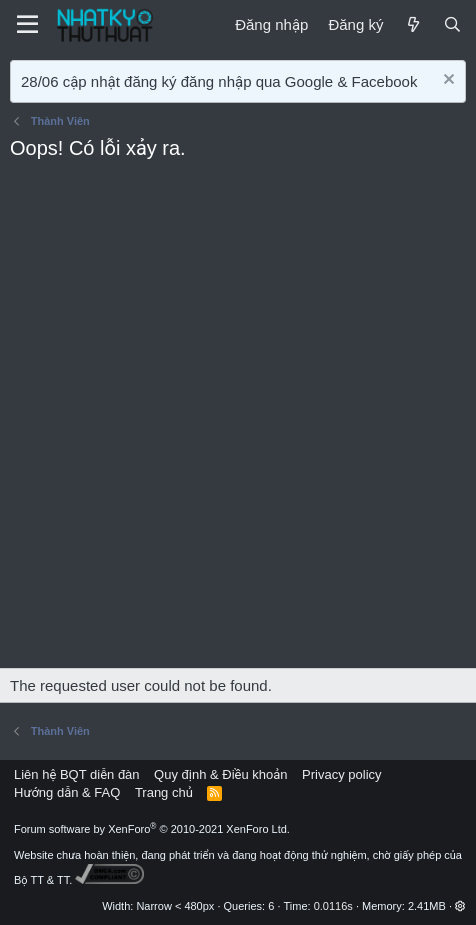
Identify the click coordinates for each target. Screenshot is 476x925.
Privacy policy (341, 774)
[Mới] (412, 24)
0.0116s (333, 906)
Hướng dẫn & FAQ (67, 792)
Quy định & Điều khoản (220, 774)
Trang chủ (164, 792)
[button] (460, 906)
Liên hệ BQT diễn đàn (77, 774)
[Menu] (27, 25)
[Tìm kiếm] (452, 24)
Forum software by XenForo (152, 829)
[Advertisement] (238, 420)
